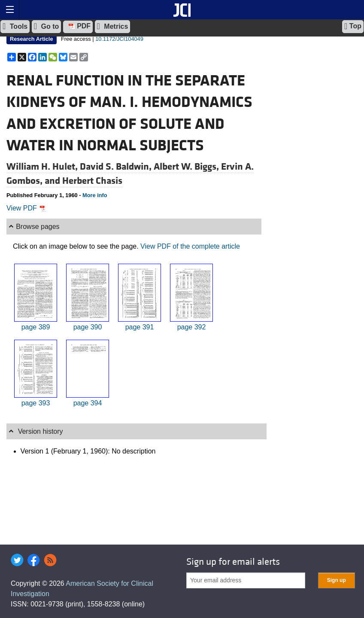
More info (95, 195)
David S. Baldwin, (117, 167)
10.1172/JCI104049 (119, 39)
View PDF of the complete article (190, 246)
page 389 (36, 327)
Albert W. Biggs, (187, 167)
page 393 (36, 403)
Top (353, 26)
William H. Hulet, (43, 167)
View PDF (26, 208)
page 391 (140, 327)
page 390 (88, 327)
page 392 (192, 327)
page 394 (88, 403)
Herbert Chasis (92, 181)
